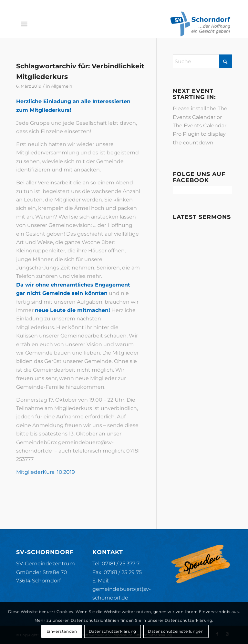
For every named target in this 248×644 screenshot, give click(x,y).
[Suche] (202, 61)
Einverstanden (62, 631)
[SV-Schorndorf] (200, 24)
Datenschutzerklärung (113, 631)
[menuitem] (24, 24)
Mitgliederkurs (42, 77)
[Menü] (24, 24)
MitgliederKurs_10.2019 (46, 472)
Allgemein (62, 86)
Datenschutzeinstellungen (176, 631)
